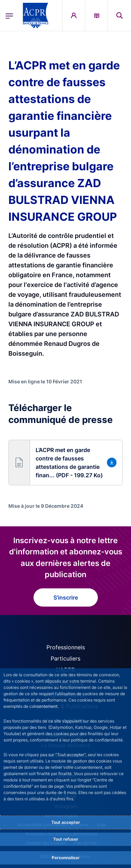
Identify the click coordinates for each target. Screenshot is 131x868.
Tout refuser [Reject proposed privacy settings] (66, 839)
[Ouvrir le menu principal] (9, 15)
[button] (65, 463)
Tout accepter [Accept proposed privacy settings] (66, 822)
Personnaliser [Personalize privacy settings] (66, 858)
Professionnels (66, 647)
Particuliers (65, 658)
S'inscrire (66, 597)
